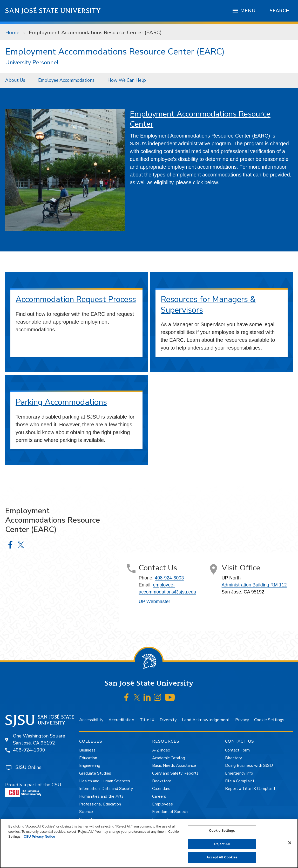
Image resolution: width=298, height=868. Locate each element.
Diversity (168, 720)
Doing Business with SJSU (249, 766)
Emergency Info (239, 773)
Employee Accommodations (66, 80)
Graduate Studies (95, 773)
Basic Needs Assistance (174, 766)
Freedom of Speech (170, 812)
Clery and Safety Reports (175, 773)
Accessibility (91, 720)
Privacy (242, 720)
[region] (149, 843)
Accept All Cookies (222, 857)
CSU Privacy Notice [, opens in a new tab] (39, 836)
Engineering (90, 766)
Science (86, 812)
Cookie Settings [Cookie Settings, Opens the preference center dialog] (222, 831)
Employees (162, 804)
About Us (15, 80)
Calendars (161, 789)
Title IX (147, 720)
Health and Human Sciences (105, 781)
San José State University (53, 11)
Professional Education (100, 804)
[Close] (290, 843)
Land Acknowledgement (206, 720)
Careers (159, 796)
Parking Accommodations (61, 402)
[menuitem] (16, 80)
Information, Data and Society (106, 789)
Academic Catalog (169, 758)
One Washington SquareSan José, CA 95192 (39, 739)
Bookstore (162, 781)
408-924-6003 (169, 578)
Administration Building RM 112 (254, 585)
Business (87, 750)
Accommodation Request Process (76, 299)
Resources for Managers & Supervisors (208, 305)
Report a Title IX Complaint (250, 789)
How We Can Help (127, 80)
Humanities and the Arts (101, 796)
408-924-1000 (29, 750)
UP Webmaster (154, 602)
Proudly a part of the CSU (33, 789)
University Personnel (32, 63)
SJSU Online (29, 767)
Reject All (222, 844)
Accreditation (121, 720)
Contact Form (237, 750)
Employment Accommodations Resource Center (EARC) (95, 33)
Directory (233, 758)
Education (88, 758)
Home (12, 33)
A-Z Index (161, 750)
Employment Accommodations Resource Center (200, 119)
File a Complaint (240, 781)
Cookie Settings (269, 720)
